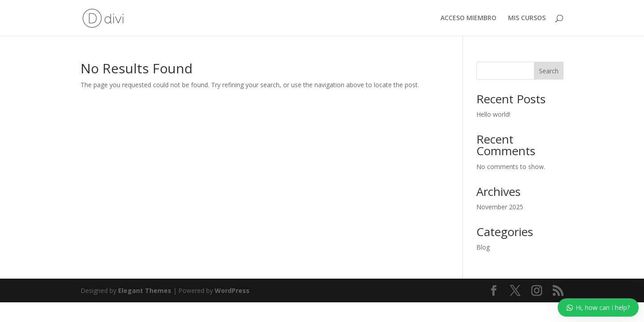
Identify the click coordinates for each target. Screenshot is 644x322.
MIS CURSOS (527, 18)
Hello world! (493, 114)
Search (549, 71)
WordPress (232, 290)
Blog (483, 247)
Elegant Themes (145, 290)
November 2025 (500, 207)
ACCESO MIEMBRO (468, 18)
